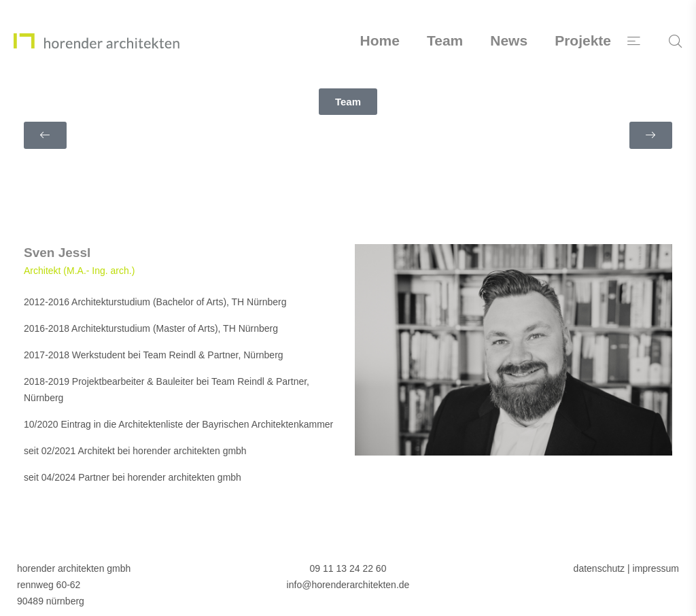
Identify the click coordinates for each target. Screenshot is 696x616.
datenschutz (599, 568)
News (509, 40)
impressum (656, 568)
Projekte (583, 40)
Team (445, 40)
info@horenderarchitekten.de (348, 585)
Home (380, 40)
